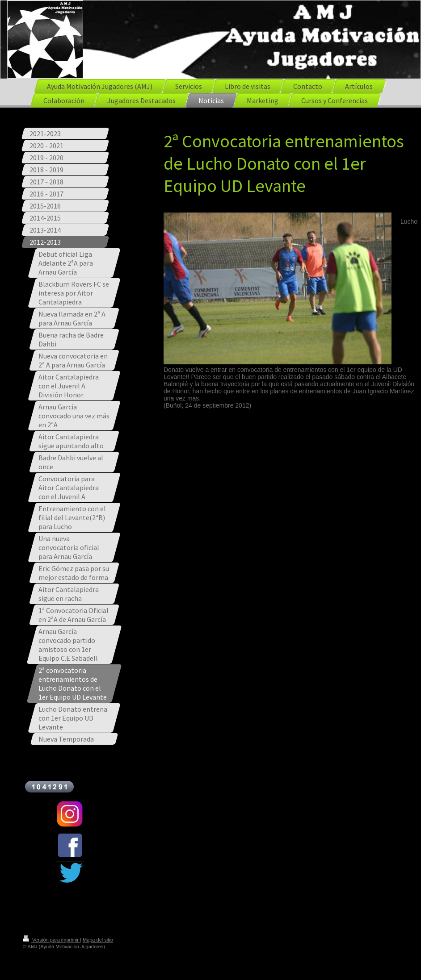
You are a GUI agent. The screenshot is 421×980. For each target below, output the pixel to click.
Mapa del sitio (98, 940)
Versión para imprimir (51, 940)
